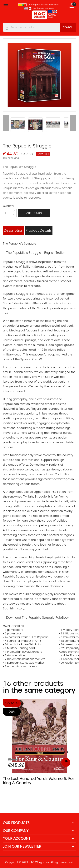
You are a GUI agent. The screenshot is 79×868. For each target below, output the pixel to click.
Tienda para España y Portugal (43, 5)
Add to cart (34, 213)
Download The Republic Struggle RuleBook (38, 618)
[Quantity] (7, 213)
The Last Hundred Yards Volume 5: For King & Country (39, 781)
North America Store (43, 8)
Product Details (39, 230)
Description (14, 230)
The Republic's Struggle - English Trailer (35, 253)
